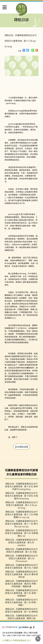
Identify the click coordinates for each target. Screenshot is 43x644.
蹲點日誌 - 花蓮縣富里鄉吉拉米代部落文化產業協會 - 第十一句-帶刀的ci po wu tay (22, 524)
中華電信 (23, 627)
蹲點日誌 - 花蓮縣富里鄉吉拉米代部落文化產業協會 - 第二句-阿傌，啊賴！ (22, 602)
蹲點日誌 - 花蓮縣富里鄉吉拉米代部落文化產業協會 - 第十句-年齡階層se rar (22, 533)
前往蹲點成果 (21, 447)
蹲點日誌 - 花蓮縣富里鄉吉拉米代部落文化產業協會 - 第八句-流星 (21, 550)
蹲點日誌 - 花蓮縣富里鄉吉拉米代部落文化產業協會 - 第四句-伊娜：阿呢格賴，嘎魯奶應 (22, 584)
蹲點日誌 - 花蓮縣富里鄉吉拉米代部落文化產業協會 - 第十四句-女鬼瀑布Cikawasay (22, 496)
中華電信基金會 (10, 627)
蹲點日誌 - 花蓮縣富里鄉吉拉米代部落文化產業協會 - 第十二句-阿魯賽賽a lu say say (22, 514)
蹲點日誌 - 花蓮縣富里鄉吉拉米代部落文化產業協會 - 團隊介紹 (21, 617)
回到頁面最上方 (38, 639)
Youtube (31, 627)
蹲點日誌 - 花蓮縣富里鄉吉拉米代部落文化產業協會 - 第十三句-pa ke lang (21, 41)
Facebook (34, 627)
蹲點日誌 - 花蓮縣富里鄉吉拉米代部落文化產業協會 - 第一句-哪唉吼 (22, 610)
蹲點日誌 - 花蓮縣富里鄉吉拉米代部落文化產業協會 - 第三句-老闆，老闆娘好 (22, 593)
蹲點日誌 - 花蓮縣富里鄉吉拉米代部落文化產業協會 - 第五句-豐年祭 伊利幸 (22, 574)
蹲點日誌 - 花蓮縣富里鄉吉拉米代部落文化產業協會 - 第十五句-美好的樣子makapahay (22, 486)
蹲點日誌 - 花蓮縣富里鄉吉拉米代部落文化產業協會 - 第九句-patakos (21, 542)
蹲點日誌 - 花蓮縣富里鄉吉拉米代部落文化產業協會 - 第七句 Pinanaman (21, 558)
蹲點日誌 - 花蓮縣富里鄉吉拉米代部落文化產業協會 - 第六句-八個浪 (22, 566)
